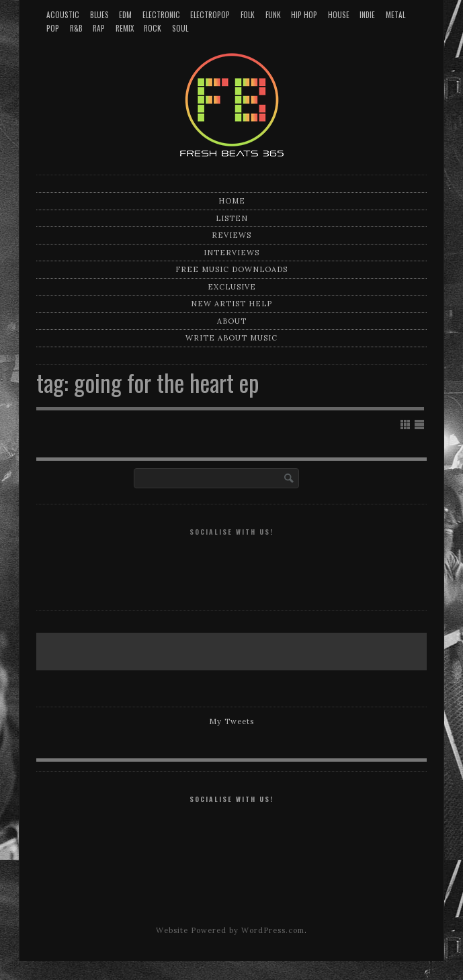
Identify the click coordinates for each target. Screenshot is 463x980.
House (339, 15)
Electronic (161, 15)
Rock (153, 28)
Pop (53, 28)
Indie (367, 15)
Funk (273, 15)
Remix (125, 28)
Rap (99, 28)
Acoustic (63, 15)
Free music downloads (231, 269)
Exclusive (232, 287)
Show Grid (405, 425)
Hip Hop (304, 15)
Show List (419, 425)
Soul (180, 28)
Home (232, 201)
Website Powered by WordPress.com (230, 930)
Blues (99, 15)
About (232, 321)
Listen (232, 218)
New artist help (231, 304)
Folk (248, 15)
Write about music (231, 338)
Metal (395, 15)
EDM (125, 15)
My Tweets (231, 721)
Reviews (231, 235)
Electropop (210, 15)
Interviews (231, 253)
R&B (76, 28)
